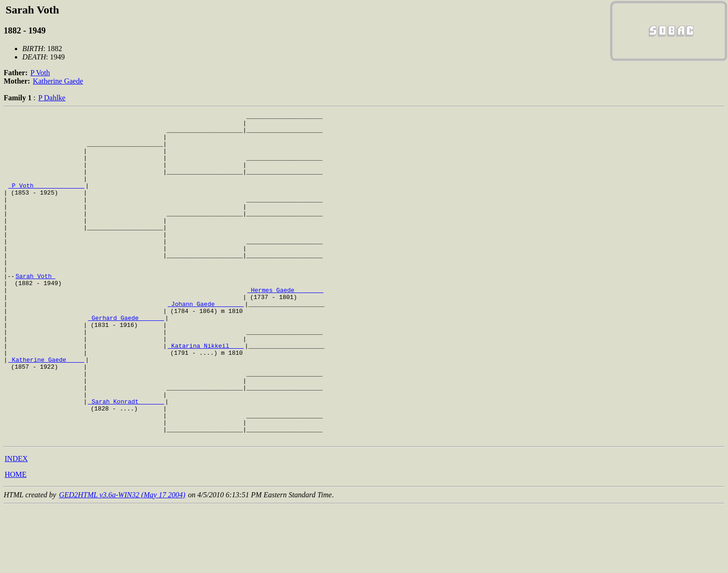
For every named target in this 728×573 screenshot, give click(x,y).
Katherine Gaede (58, 81)
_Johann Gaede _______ (206, 343)
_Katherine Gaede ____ (46, 410)
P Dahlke (52, 98)
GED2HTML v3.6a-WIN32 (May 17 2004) (122, 560)
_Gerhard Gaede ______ (126, 359)
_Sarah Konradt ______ (126, 460)
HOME (16, 540)
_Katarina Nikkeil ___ (206, 393)
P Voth (40, 73)
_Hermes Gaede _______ (286, 326)
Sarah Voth (35, 309)
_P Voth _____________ (46, 201)
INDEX (16, 524)
